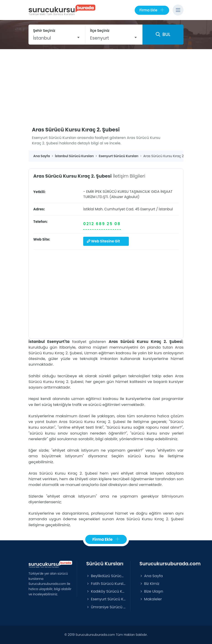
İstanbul (166, 209)
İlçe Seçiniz (100, 31)
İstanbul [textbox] (42, 38)
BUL (163, 34)
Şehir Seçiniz (44, 31)
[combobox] (57, 38)
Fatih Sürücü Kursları (106, 584)
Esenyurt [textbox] (100, 38)
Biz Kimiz (149, 584)
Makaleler (151, 599)
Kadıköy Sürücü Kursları (106, 591)
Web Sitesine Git (103, 241)
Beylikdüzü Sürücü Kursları (106, 576)
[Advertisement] (106, 83)
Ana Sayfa (151, 576)
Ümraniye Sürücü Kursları (106, 607)
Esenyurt (148, 209)
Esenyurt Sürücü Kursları (106, 599)
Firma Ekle (152, 10)
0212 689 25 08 (102, 224)
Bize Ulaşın (151, 591)
